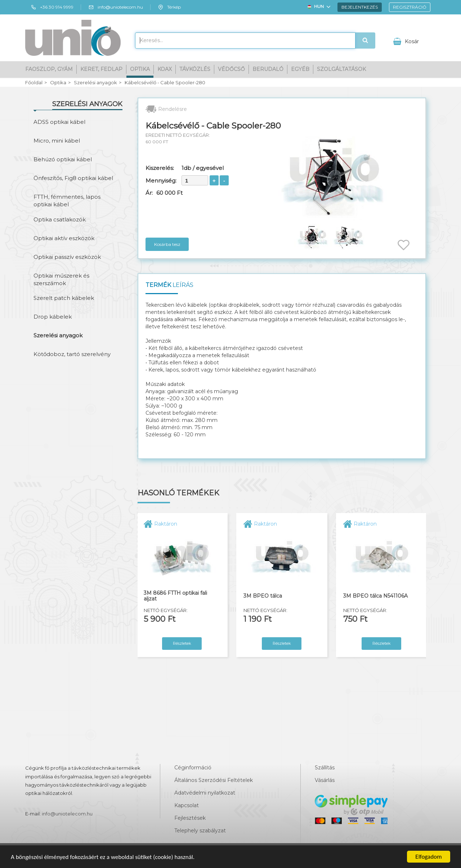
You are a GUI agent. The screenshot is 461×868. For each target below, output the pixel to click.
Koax (165, 69)
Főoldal (34, 83)
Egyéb (300, 69)
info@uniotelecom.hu (116, 7)
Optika (140, 69)
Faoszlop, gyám (49, 69)
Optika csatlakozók (60, 219)
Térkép (169, 7)
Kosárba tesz (167, 244)
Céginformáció (193, 768)
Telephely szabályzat (200, 831)
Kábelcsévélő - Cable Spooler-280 (165, 83)
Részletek (182, 643)
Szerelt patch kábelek (64, 298)
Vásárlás (325, 780)
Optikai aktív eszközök (64, 238)
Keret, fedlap (101, 69)
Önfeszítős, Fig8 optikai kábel (73, 178)
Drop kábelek (53, 317)
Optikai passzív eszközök (67, 257)
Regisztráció (410, 7)
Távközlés (195, 69)
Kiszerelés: (160, 168)
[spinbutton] (195, 180)
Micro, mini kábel (57, 141)
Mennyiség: (161, 181)
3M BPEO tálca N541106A (375, 596)
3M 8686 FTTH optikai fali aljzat (175, 596)
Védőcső (231, 69)
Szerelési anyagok (95, 83)
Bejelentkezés (360, 7)
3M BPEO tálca (263, 596)
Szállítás (325, 768)
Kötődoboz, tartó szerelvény (72, 354)
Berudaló (268, 69)
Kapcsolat (187, 805)
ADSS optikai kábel (59, 122)
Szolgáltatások (341, 69)
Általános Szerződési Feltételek (214, 780)
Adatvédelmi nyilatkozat (205, 793)
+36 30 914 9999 (52, 7)
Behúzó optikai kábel (63, 159)
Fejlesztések (190, 818)
